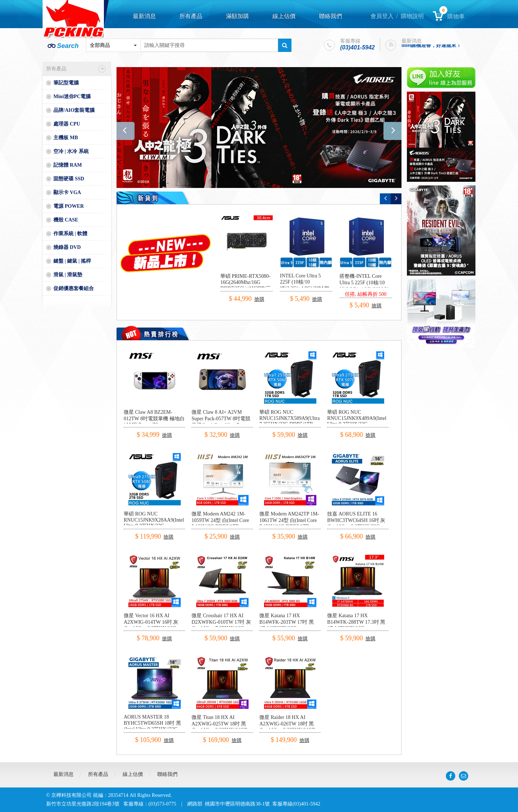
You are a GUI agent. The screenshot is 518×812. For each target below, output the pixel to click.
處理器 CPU (67, 124)
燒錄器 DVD (67, 247)
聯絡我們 (330, 16)
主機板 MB (66, 138)
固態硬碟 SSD (69, 179)
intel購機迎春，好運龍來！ (431, 46)
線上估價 (284, 16)
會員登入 (382, 16)
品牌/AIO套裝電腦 (74, 110)
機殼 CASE (66, 220)
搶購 (259, 299)
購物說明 (412, 16)
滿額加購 (237, 16)
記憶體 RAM (68, 165)
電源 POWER (69, 206)
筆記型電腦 (66, 83)
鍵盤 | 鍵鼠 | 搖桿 (72, 261)
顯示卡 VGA (67, 192)
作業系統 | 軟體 (70, 234)
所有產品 (191, 16)
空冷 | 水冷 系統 (71, 151)
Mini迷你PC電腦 (72, 96)
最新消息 (144, 16)
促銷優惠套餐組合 (74, 288)
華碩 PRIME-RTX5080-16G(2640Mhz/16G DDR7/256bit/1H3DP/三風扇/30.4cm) (246, 286)
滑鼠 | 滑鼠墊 (68, 275)
